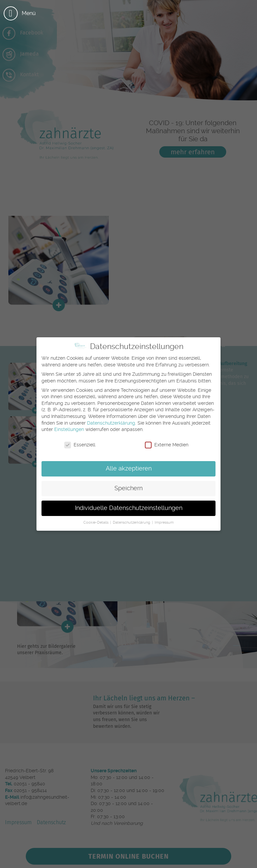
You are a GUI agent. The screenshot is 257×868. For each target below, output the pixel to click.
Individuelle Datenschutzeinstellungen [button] (129, 508)
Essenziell (80, 445)
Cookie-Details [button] (96, 523)
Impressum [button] (164, 523)
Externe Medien (167, 445)
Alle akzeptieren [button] (129, 468)
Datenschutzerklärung (111, 423)
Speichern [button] (128, 488)
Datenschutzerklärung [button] (132, 523)
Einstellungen (69, 429)
